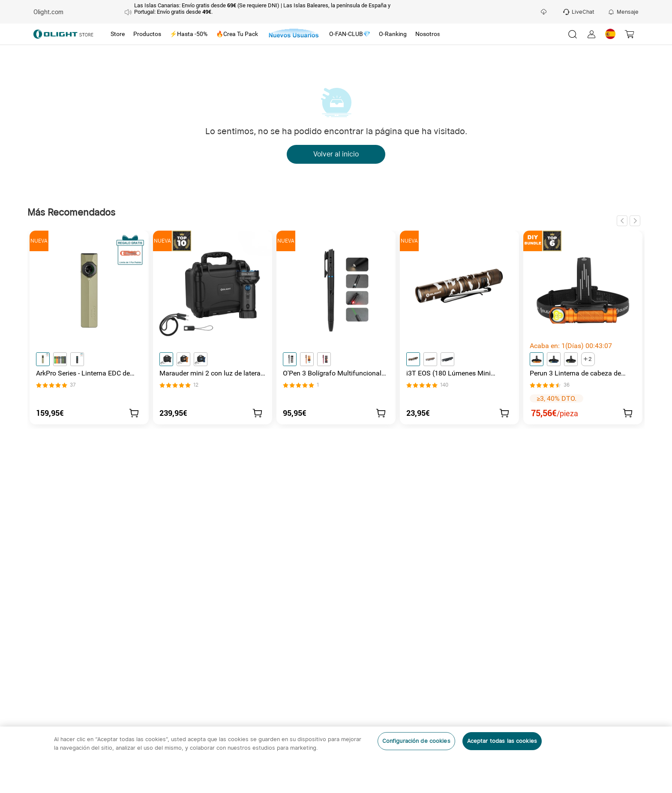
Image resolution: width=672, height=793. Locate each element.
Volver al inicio (336, 154)
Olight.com (48, 12)
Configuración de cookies (416, 741)
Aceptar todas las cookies (502, 741)
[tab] (118, 34)
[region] (336, 760)
